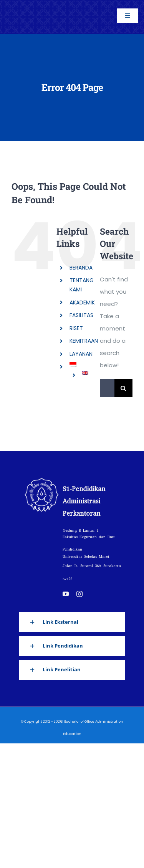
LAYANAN (81, 354)
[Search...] (107, 388)
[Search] (123, 388)
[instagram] (79, 594)
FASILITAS (81, 315)
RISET (76, 328)
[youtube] (66, 594)
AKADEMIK (82, 302)
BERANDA (81, 268)
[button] (72, 622)
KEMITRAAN (84, 341)
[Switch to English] (85, 373)
